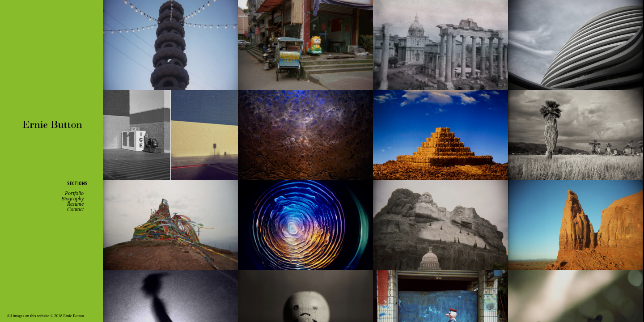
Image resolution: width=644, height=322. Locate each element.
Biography (72, 199)
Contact (75, 209)
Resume (75, 204)
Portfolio (74, 193)
